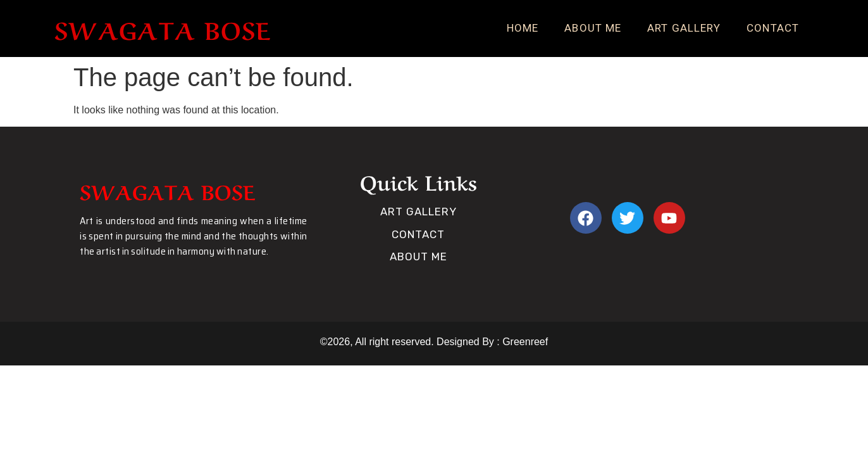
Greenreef (524, 342)
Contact (773, 28)
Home (523, 28)
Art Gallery (684, 28)
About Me (593, 28)
